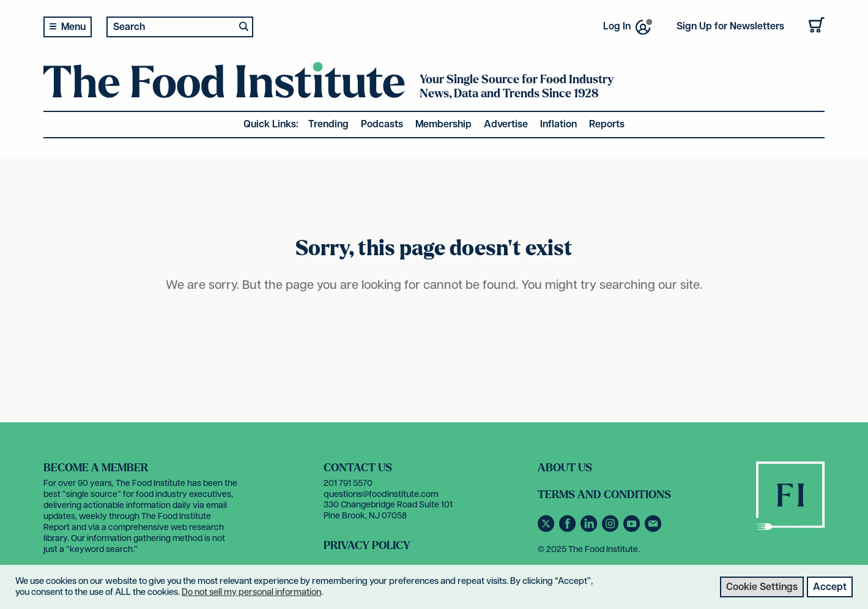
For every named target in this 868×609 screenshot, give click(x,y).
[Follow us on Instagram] (613, 530)
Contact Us (358, 468)
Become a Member (96, 468)
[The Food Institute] (224, 89)
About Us (565, 468)
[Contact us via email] (655, 530)
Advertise (506, 125)
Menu (73, 27)
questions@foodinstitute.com (381, 494)
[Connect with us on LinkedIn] (591, 530)
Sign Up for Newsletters (730, 27)
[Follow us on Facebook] (570, 530)
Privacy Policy (367, 546)
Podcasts (382, 125)
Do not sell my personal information (251, 592)
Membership (443, 125)
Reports (607, 125)
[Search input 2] (171, 27)
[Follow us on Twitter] (548, 530)
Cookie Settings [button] (762, 587)
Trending (328, 125)
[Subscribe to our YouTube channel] (634, 530)
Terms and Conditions (604, 495)
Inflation (558, 125)
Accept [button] (830, 587)
